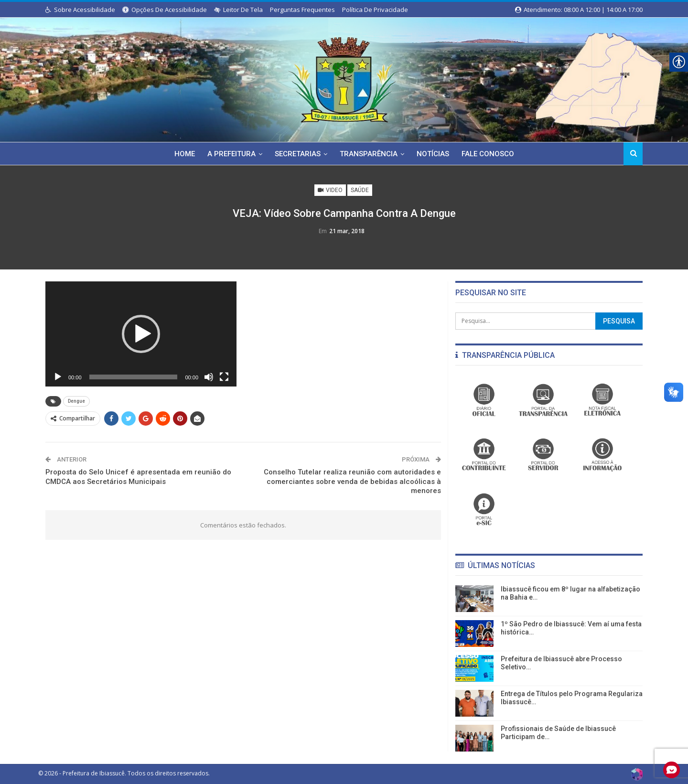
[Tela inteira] (224, 377)
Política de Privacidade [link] (375, 10)
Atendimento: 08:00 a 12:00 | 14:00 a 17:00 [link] (579, 10)
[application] (141, 334)
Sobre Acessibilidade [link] (80, 10)
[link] (344, 78)
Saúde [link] (360, 190)
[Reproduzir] (58, 377)
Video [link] (330, 190)
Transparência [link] (369, 154)
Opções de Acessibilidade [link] (165, 10)
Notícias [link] (435, 154)
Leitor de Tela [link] (238, 10)
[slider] (134, 377)
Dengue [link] (76, 401)
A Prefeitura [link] (229, 154)
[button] (141, 334)
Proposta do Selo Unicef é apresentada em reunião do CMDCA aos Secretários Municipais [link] (138, 477)
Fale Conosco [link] (491, 154)
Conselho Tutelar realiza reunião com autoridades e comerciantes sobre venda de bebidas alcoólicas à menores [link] (352, 481)
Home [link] (181, 154)
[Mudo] (209, 377)
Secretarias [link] (297, 154)
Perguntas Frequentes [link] (302, 10)
